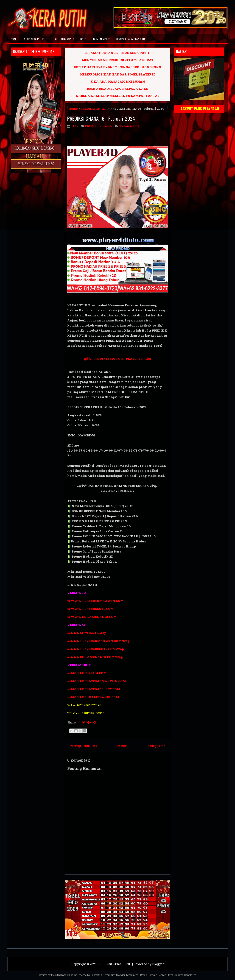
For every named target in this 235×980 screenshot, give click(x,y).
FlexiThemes (59, 975)
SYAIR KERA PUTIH (37, 37)
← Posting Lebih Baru (82, 746)
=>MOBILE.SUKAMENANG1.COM (94, 697)
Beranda (121, 746)
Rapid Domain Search (153, 975)
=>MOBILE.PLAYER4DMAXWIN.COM (97, 681)
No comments (129, 126)
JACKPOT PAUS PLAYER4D (130, 39)
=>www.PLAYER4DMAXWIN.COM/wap (98, 641)
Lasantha (96, 975)
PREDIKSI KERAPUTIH (114, 964)
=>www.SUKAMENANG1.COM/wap (95, 657)
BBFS (83, 39)
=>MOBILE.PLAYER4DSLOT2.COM (94, 689)
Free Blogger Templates (182, 975)
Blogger (158, 964)
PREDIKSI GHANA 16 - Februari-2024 (101, 118)
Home (14, 39)
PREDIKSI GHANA (94, 109)
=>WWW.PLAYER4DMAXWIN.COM (95, 601)
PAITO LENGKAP (65, 37)
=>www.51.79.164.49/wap (87, 633)
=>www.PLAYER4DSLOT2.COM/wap (96, 649)
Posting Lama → (157, 746)
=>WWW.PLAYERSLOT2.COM (91, 609)
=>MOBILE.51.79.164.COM (87, 673)
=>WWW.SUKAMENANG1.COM (92, 617)
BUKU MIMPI (103, 37)
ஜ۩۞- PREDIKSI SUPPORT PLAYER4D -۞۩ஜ (117, 359)
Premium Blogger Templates (121, 975)
